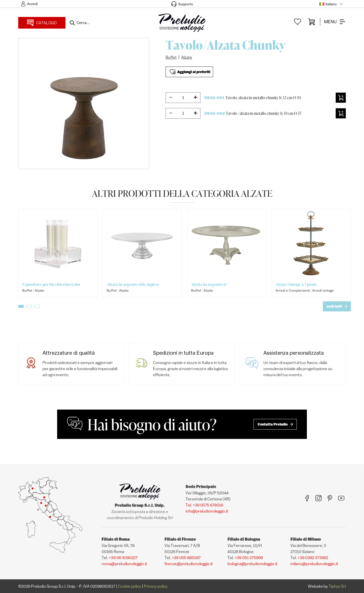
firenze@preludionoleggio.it (189, 564)
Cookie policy (130, 586)
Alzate (187, 57)
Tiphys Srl (337, 586)
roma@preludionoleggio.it (124, 564)
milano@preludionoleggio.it (314, 564)
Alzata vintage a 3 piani (296, 284)
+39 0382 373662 (313, 558)
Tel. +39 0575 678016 (204, 505)
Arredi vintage (323, 290)
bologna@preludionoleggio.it (253, 564)
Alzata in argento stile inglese (133, 284)
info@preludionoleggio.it (207, 511)
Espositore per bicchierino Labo (51, 284)
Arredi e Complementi (293, 290)
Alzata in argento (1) (209, 284)
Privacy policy (156, 586)
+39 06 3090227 (123, 558)
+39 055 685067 (186, 558)
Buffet (171, 57)
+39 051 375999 (249, 558)
